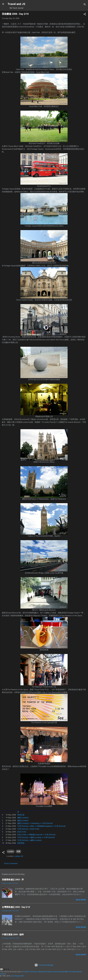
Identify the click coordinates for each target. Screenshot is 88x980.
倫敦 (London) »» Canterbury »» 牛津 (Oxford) (35, 823)
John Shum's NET (17, 976)
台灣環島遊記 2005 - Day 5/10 (16, 907)
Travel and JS (16, 4)
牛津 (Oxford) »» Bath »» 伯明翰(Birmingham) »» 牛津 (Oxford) (41, 826)
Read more (81, 900)
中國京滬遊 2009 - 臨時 (13, 934)
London (11, 851)
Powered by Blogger (44, 965)
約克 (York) (22, 832)
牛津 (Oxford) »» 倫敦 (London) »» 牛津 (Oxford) (36, 837)
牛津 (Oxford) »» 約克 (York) (28, 829)
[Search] (85, 5)
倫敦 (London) (23, 818)
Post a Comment (11, 863)
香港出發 (21, 815)
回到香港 (21, 843)
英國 (18, 851)
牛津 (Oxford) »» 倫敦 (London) (29, 840)
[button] (85, 15)
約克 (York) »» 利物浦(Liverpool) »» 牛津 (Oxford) (36, 835)
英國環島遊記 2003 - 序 (13, 880)
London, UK (19, 856)
